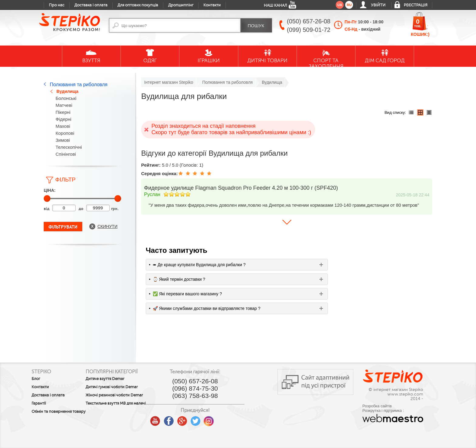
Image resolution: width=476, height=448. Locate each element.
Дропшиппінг (181, 5)
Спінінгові (66, 154)
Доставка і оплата (91, 5)
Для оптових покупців (138, 5)
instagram (237, 419)
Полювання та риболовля (79, 85)
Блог (36, 379)
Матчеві (64, 105)
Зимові (63, 140)
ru (349, 5)
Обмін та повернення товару (52, 414)
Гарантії (39, 403)
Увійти (378, 5)
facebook (197, 419)
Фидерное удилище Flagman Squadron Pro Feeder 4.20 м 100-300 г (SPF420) (241, 188)
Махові (63, 126)
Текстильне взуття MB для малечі (123, 406)
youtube (184, 419)
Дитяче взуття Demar (119, 379)
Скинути (107, 226)
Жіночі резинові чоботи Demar (129, 395)
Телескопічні (69, 147)
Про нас (57, 5)
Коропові (65, 133)
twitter (224, 419)
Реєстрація (416, 5)
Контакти (212, 5)
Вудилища (67, 91)
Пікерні (63, 112)
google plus (211, 421)
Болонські (66, 98)
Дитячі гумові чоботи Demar (126, 387)
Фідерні (63, 119)
